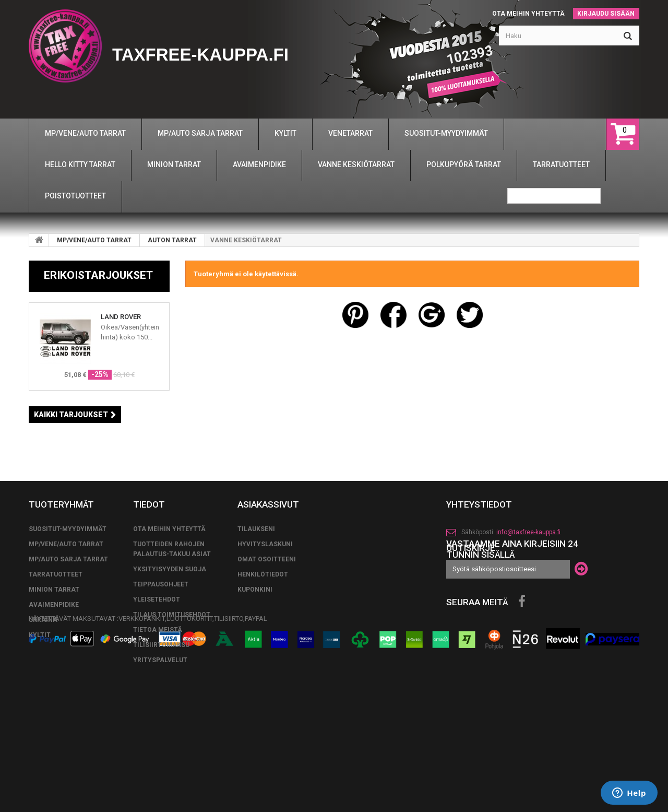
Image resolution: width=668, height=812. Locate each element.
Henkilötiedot (263, 649)
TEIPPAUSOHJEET (161, 658)
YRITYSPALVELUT (160, 734)
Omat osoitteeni (267, 633)
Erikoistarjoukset (98, 275)
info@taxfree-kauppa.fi (528, 606)
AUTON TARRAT (172, 240)
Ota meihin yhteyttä (528, 14)
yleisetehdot (157, 674)
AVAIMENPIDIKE (54, 679)
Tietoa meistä (158, 704)
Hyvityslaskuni (265, 618)
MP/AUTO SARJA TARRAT (68, 633)
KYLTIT (40, 709)
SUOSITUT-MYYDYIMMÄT (68, 603)
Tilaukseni (256, 603)
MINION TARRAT (54, 664)
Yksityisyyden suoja (170, 643)
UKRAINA (43, 694)
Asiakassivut (268, 579)
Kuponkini (255, 664)
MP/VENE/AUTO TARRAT (94, 240)
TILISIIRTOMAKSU (161, 719)
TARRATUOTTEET (56, 649)
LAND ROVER (121, 317)
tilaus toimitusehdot (172, 689)
